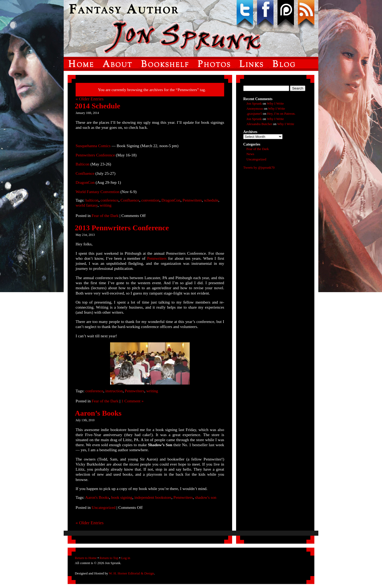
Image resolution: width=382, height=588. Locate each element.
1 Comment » (132, 401)
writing (106, 205)
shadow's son (206, 497)
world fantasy (87, 205)
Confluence (86, 173)
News (250, 154)
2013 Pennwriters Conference (122, 228)
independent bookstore (153, 497)
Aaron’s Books (98, 413)
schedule (211, 200)
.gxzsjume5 (254, 114)
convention (150, 200)
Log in (126, 558)
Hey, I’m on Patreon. (281, 114)
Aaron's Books (97, 497)
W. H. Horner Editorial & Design (131, 573)
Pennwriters (192, 200)
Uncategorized (104, 507)
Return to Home (86, 558)
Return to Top (109, 558)
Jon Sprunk (254, 104)
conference (109, 200)
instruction (114, 391)
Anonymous (255, 109)
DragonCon (86, 182)
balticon (92, 200)
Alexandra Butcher (259, 124)
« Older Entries (90, 99)
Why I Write (275, 104)
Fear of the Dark (105, 216)
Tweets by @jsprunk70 (259, 168)
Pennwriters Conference (96, 155)
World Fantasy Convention (98, 192)
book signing (122, 497)
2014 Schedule (97, 106)
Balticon (83, 164)
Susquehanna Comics (94, 146)
